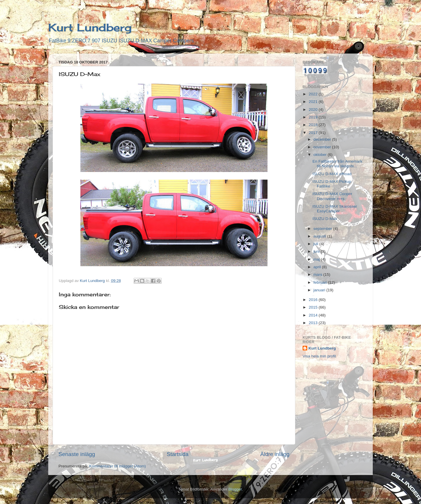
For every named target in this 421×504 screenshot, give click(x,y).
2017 (314, 133)
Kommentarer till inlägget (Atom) (118, 466)
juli (316, 244)
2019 (314, 117)
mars (318, 275)
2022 (314, 94)
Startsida (178, 454)
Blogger (235, 489)
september (323, 229)
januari (320, 290)
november (323, 147)
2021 (314, 102)
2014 (314, 315)
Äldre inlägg (275, 454)
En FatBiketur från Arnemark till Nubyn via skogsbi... (337, 164)
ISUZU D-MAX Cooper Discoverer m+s (332, 196)
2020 (314, 110)
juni (317, 251)
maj (317, 259)
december (323, 139)
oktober (321, 155)
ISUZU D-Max (325, 219)
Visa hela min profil (319, 356)
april (318, 267)
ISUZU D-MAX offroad (332, 174)
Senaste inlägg (77, 454)
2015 (314, 307)
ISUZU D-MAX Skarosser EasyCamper (335, 209)
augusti (320, 236)
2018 (314, 125)
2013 (314, 323)
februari (321, 282)
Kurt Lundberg (90, 27)
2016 (314, 300)
